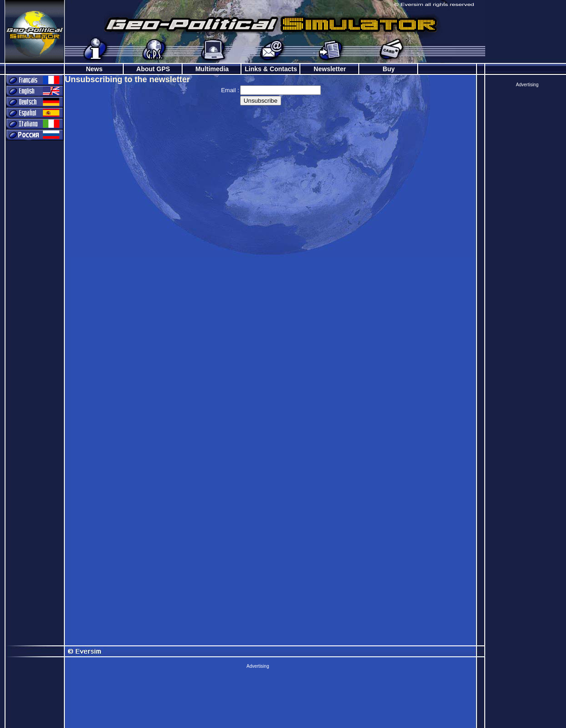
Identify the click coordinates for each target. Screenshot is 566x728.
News (94, 69)
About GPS (153, 69)
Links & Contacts (271, 69)
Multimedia (212, 69)
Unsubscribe (261, 101)
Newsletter (330, 69)
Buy (388, 69)
